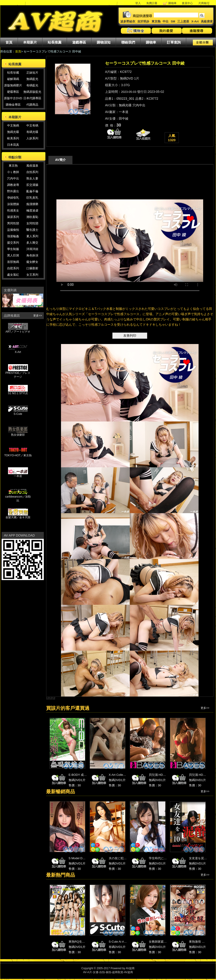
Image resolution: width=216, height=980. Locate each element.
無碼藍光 (32, 79)
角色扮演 (32, 255)
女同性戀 (32, 223)
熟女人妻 (32, 178)
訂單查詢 (174, 42)
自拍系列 (32, 172)
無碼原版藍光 (32, 92)
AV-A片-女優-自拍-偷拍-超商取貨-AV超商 (108, 972)
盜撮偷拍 (13, 230)
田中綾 (124, 118)
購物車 (172, 3)
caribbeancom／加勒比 (18, 497)
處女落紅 (13, 275)
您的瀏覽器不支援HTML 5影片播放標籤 (130, 241)
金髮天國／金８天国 (18, 516)
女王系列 (32, 275)
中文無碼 (13, 125)
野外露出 (13, 191)
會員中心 (187, 3)
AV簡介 (60, 160)
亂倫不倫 (32, 191)
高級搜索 (207, 21)
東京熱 (156, 21)
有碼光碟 (32, 132)
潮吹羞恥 (32, 217)
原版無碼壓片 (13, 85)
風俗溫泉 (32, 166)
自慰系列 (13, 268)
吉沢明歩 (143, 21)
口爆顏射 (32, 268)
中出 (166, 21)
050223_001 (125, 99)
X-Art (195, 21)
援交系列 (13, 243)
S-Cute (18, 413)
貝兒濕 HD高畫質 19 (162, 775)
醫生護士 (32, 230)
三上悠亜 (183, 21)
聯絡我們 (128, 42)
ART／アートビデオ (18, 330)
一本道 (18, 475)
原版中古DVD (13, 98)
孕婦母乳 (13, 198)
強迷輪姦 (13, 236)
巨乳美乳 (32, 198)
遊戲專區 (79, 42)
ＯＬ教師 (13, 172)
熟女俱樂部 (18, 433)
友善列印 (130, 336)
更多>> (38, 316)
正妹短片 (32, 73)
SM (173, 21)
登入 (138, 3)
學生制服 (13, 249)
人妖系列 (32, 138)
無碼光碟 (13, 132)
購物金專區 (13, 105)
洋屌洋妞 (32, 249)
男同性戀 (13, 223)
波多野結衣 (128, 21)
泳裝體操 (13, 204)
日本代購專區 (32, 98)
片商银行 (205, 3)
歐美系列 (13, 138)
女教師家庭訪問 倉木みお (166, 942)
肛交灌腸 (32, 185)
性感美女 (13, 211)
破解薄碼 (13, 79)
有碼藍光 (32, 85)
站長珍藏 (13, 73)
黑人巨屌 (13, 255)
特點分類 (15, 157)
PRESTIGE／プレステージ (18, 373)
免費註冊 (152, 3)
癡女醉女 (32, 262)
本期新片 (30, 42)
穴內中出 (13, 178)
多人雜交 (32, 243)
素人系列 (32, 236)
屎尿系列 (13, 217)
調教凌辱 (13, 185)
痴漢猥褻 (32, 204)
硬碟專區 (13, 92)
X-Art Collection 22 (121, 775)
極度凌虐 (32, 211)
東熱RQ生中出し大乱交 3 (85, 942)
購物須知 (104, 42)
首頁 (9, 42)
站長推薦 (55, 42)
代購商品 (32, 105)
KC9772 (126, 72)
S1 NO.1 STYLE (18, 392)
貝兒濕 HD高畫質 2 (202, 775)
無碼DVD (127, 78)
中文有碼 (32, 125)
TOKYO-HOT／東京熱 (18, 454)
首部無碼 (13, 262)
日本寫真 (13, 145)
